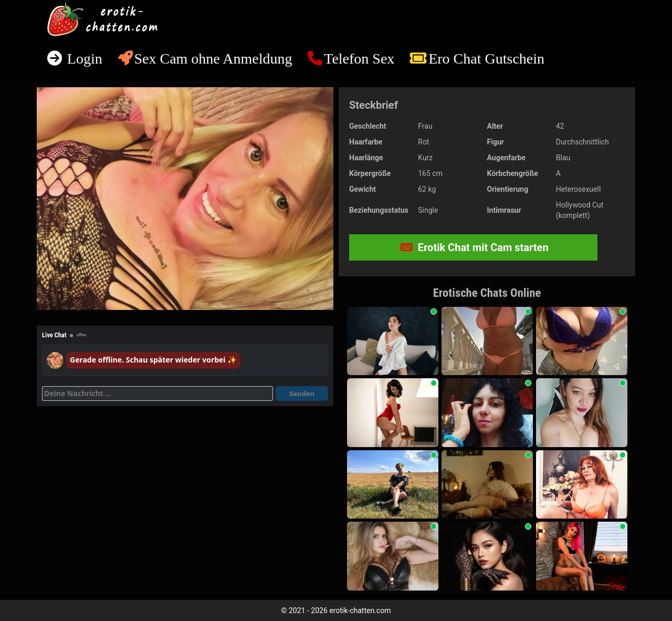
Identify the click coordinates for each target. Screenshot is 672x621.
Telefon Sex (359, 59)
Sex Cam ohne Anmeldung (213, 59)
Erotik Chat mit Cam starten (475, 247)
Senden (302, 394)
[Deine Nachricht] (157, 394)
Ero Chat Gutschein (486, 59)
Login (83, 59)
